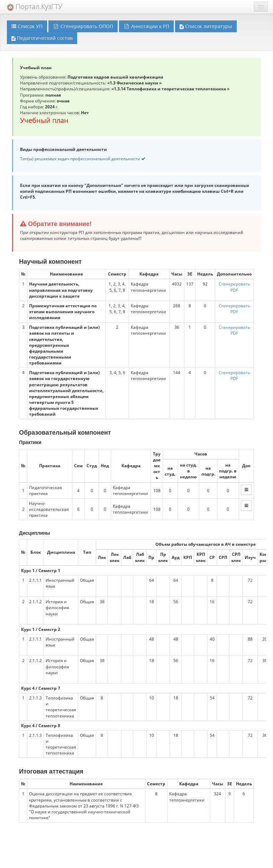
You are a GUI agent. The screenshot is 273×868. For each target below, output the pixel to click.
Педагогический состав (42, 38)
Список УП (27, 26)
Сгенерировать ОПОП (83, 26)
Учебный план (44, 120)
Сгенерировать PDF (234, 287)
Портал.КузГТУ (35, 6)
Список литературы (206, 26)
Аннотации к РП (146, 26)
